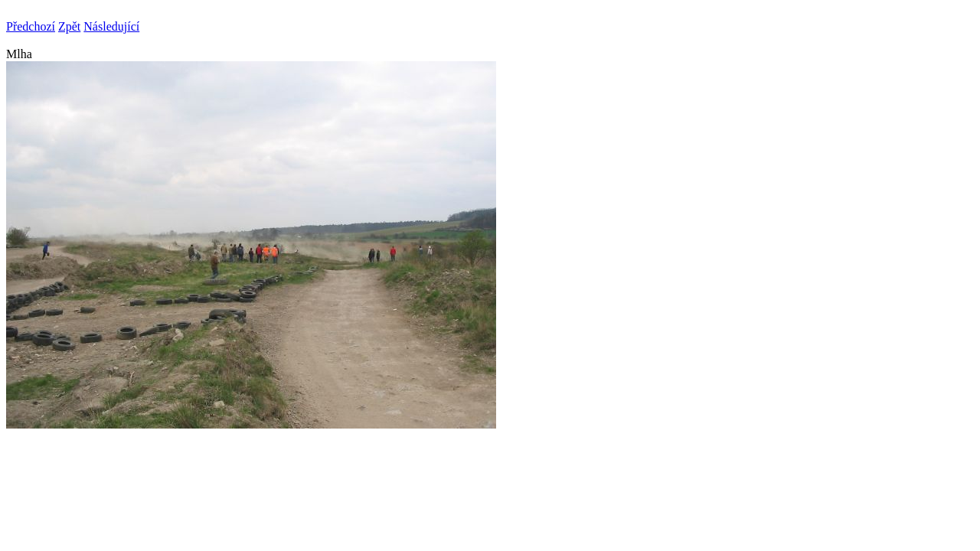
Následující (111, 26)
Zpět (69, 26)
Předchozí (31, 26)
